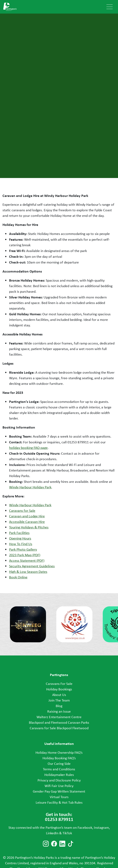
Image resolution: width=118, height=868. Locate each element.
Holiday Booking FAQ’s (59, 758)
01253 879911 (78, 442)
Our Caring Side (59, 764)
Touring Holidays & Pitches (29, 527)
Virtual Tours (59, 797)
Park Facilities (19, 533)
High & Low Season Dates (28, 572)
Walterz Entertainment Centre (59, 717)
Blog (59, 706)
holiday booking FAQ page (28, 448)
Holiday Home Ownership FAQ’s (59, 752)
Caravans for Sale (22, 511)
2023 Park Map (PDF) (25, 555)
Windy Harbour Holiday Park (30, 487)
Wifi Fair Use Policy (59, 786)
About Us (59, 695)
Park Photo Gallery (23, 549)
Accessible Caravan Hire (27, 522)
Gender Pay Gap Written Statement (59, 791)
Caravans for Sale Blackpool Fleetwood (59, 728)
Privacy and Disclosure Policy (59, 780)
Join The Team (59, 700)
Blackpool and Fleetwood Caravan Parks (59, 722)
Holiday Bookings (59, 689)
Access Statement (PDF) (27, 561)
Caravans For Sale (59, 684)
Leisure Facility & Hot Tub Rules (59, 802)
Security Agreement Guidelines (32, 566)
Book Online (18, 577)
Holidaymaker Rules (59, 775)
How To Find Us (21, 544)
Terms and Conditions (59, 769)
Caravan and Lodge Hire (27, 516)
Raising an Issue (59, 711)
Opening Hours (20, 538)
